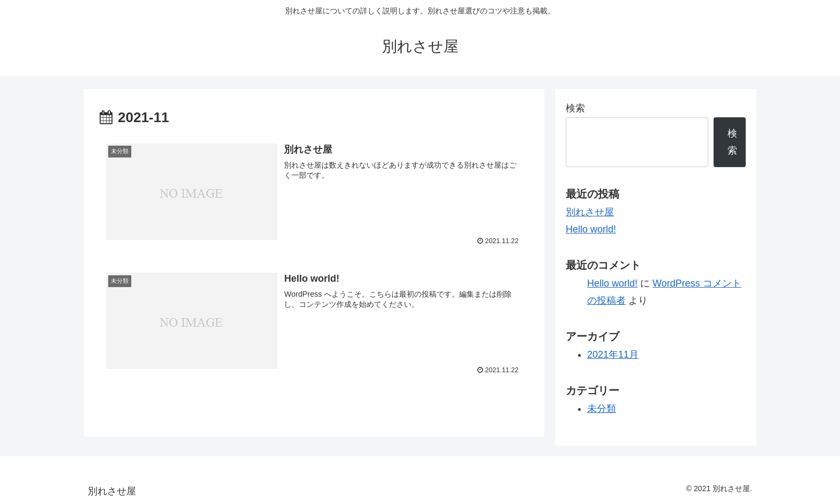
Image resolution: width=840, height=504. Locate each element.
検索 (575, 108)
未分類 (602, 409)
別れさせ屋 (590, 212)
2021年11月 (613, 355)
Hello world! (591, 229)
